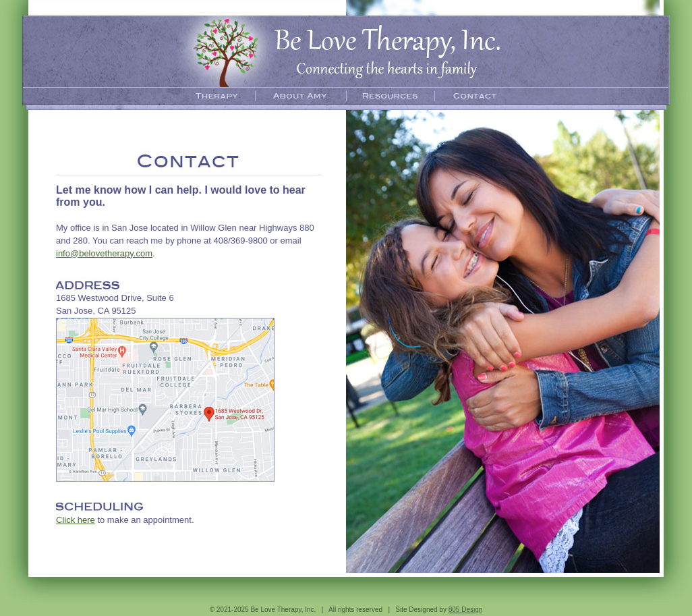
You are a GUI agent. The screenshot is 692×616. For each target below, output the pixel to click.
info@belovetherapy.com (104, 253)
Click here (76, 520)
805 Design (466, 610)
